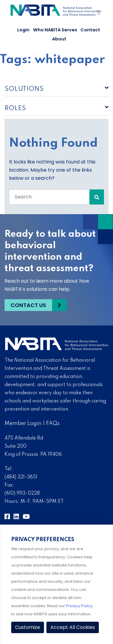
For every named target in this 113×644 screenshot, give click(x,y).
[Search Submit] (97, 197)
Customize (28, 627)
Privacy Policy (79, 606)
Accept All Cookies (73, 627)
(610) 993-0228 (22, 493)
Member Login (23, 424)
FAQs (53, 424)
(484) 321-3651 (21, 477)
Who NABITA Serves (55, 30)
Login (23, 30)
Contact (90, 30)
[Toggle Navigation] (99, 14)
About (59, 39)
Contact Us (28, 305)
